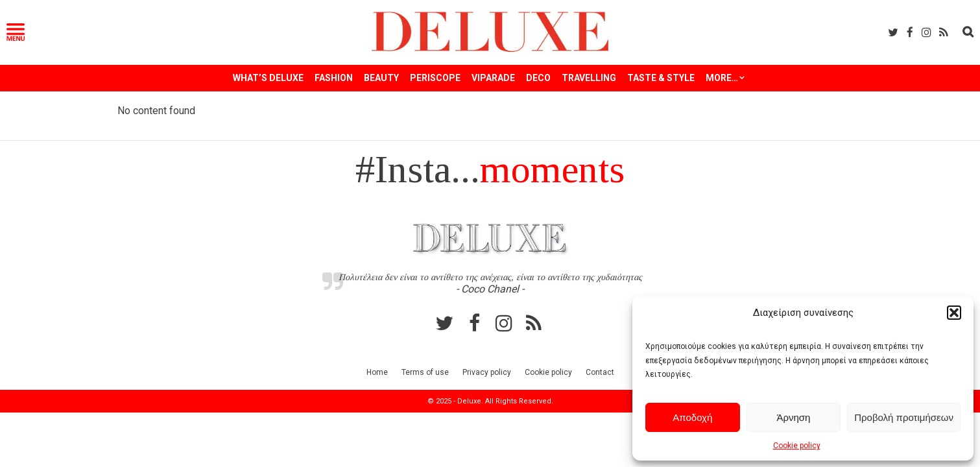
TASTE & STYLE (661, 78)
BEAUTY (381, 78)
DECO (538, 78)
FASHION (334, 78)
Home (377, 372)
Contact (600, 372)
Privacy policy (487, 372)
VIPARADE (493, 78)
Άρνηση (793, 417)
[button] (954, 313)
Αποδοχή (692, 417)
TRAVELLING (589, 78)
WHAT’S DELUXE (268, 78)
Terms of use (425, 372)
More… (722, 78)
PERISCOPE (435, 78)
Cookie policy (797, 446)
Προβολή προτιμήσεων (904, 417)
